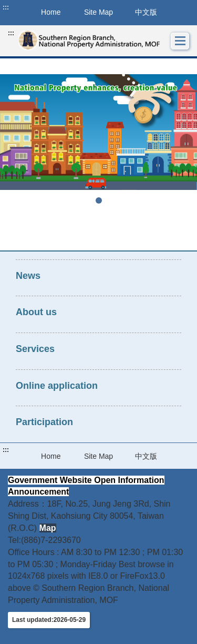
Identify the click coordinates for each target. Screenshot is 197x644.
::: (6, 7)
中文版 (146, 12)
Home (51, 456)
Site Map (98, 12)
